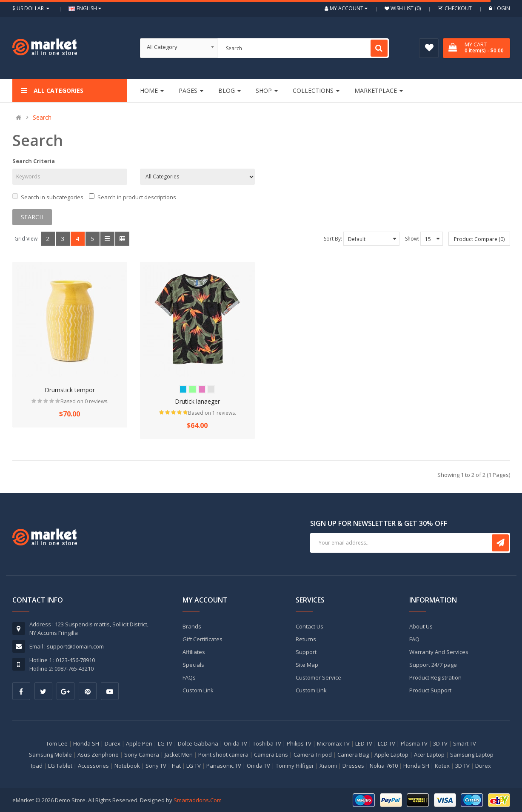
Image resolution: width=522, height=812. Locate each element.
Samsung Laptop (472, 755)
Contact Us (309, 626)
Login (499, 8)
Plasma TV (414, 743)
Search (42, 117)
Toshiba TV (267, 743)
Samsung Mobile (50, 755)
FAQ (414, 639)
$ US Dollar (32, 8)
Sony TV (156, 766)
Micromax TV (333, 743)
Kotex (442, 766)
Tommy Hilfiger (295, 766)
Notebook (127, 766)
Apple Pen (139, 743)
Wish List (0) (405, 8)
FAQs (189, 677)
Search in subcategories (48, 197)
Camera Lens (271, 755)
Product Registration (435, 677)
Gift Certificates (203, 639)
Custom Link (198, 690)
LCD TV (387, 743)
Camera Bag (353, 755)
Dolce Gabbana (198, 743)
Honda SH (86, 743)
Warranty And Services (439, 652)
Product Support (430, 690)
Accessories (93, 766)
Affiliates (194, 652)
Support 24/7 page (433, 665)
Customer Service (318, 677)
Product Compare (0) (479, 239)
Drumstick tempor (70, 390)
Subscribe (500, 543)
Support (306, 652)
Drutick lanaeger (197, 401)
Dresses (353, 766)
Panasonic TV (224, 766)
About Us (421, 626)
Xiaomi (328, 766)
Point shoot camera (223, 755)
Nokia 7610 (384, 766)
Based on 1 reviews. (212, 413)
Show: (412, 239)
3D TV (440, 743)
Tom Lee (57, 743)
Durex (113, 743)
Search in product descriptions (133, 197)
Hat (176, 766)
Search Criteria (34, 161)
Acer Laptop (429, 755)
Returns (306, 639)
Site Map (307, 665)
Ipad (37, 766)
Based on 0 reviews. (84, 401)
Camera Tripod (313, 755)
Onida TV (235, 743)
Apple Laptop (391, 755)
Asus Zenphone (98, 755)
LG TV (165, 743)
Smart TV (465, 743)
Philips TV (299, 743)
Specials (193, 665)
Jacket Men (179, 755)
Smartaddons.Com (198, 800)
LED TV (364, 743)
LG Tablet (60, 766)
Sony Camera (142, 755)
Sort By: (333, 239)
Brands (192, 626)
